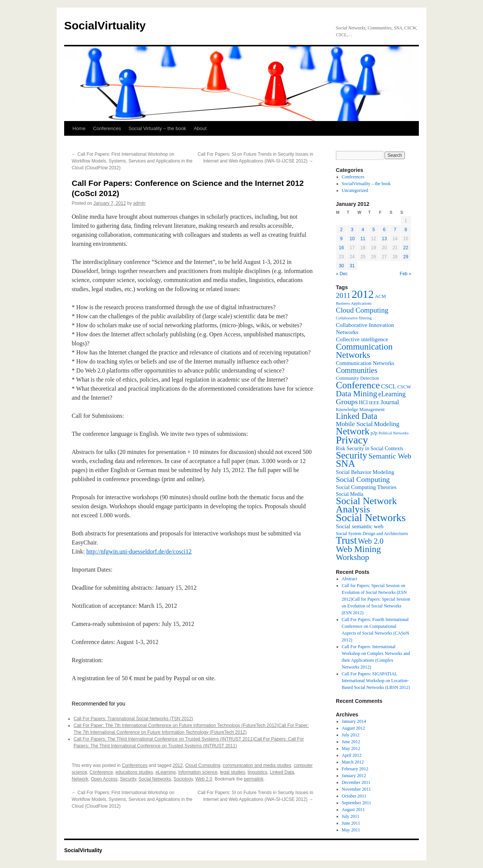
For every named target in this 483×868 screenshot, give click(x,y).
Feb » (405, 274)
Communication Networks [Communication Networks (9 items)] (365, 363)
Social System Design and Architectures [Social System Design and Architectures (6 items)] (372, 534)
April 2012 (352, 755)
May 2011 (351, 830)
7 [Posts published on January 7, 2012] (395, 230)
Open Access (104, 779)
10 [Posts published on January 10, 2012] (352, 239)
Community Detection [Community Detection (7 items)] (357, 378)
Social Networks (155, 779)
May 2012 (351, 748)
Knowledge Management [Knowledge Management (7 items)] (360, 409)
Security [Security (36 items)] (351, 455)
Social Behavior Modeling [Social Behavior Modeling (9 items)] (365, 472)
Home (79, 128)
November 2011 (356, 789)
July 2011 (351, 816)
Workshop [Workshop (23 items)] (352, 557)
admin (139, 203)
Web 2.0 (204, 779)
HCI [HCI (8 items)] (363, 403)
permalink (254, 779)
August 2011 (353, 810)
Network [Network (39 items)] (353, 431)
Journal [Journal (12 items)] (390, 402)
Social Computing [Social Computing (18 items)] (363, 479)
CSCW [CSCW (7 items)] (404, 387)
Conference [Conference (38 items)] (358, 385)
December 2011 (356, 782)
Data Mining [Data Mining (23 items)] (356, 394)
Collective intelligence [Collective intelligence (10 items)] (362, 339)
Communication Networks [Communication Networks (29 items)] (364, 351)
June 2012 (351, 742)
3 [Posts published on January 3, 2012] (352, 230)
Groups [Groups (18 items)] (347, 402)
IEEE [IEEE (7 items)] (374, 403)
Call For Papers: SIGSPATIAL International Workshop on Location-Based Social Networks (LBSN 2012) (376, 681)
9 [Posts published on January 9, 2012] (341, 239)
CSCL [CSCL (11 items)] (389, 386)
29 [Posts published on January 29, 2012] (406, 257)
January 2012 (354, 776)
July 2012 (351, 735)
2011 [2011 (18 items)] (343, 295)
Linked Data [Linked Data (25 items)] (357, 416)
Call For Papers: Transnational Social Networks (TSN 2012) (133, 719)
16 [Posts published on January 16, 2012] (341, 248)
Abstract (350, 579)
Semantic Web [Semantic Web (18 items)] (390, 456)
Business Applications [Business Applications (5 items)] (354, 303)
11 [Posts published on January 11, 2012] (363, 239)
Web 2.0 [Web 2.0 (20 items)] (371, 541)
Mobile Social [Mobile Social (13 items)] (354, 424)
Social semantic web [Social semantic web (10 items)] (360, 526)
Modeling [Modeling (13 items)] (387, 424)
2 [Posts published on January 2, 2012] (341, 230)
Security (128, 779)
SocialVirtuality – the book (366, 184)
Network (80, 779)
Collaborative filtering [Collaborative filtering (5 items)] (354, 318)
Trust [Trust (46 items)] (346, 540)
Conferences (107, 128)
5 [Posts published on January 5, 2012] (374, 230)
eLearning (165, 772)
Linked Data (282, 772)
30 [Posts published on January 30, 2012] (341, 266)
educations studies (134, 772)
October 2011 (354, 796)
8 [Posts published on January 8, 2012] (406, 230)
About (200, 128)
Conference (101, 772)
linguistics (257, 772)
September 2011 (357, 803)
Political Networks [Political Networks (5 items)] (394, 433)
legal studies (233, 772)
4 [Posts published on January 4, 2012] (363, 230)
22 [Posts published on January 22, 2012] (406, 248)
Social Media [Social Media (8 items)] (350, 494)
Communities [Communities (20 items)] (357, 370)
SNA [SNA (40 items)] (345, 464)
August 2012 (354, 728)
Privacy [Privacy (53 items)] (352, 440)
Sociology (183, 779)
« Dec (342, 274)
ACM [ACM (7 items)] (380, 296)
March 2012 (353, 762)
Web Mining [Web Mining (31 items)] (358, 549)
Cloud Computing (203, 765)
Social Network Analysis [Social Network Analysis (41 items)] (366, 505)
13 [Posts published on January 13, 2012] (384, 239)
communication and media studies (257, 765)
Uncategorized (355, 190)
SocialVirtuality (105, 25)
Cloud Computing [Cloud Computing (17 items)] (362, 310)
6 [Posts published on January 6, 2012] (384, 230)
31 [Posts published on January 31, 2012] (352, 266)
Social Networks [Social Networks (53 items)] (371, 518)
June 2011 (351, 823)
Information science (198, 772)
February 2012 (355, 769)
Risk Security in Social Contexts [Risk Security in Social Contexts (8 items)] (370, 449)
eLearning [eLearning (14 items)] (392, 394)
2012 (178, 765)
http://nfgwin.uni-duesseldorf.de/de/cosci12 (139, 551)
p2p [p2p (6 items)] (374, 433)
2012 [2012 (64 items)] (363, 294)
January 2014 (354, 721)
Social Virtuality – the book (157, 128)
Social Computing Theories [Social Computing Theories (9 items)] (366, 487)
